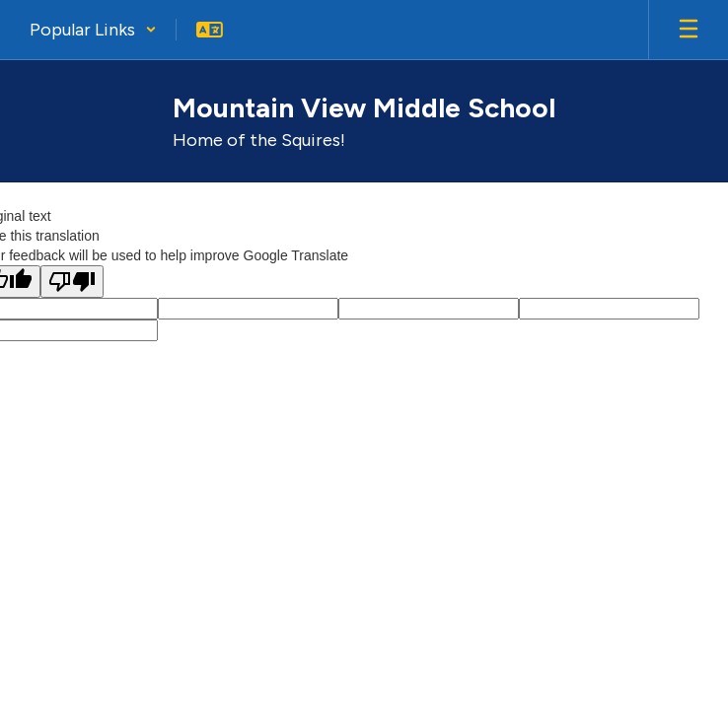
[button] (93, 30)
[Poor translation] (72, 282)
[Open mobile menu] (689, 30)
